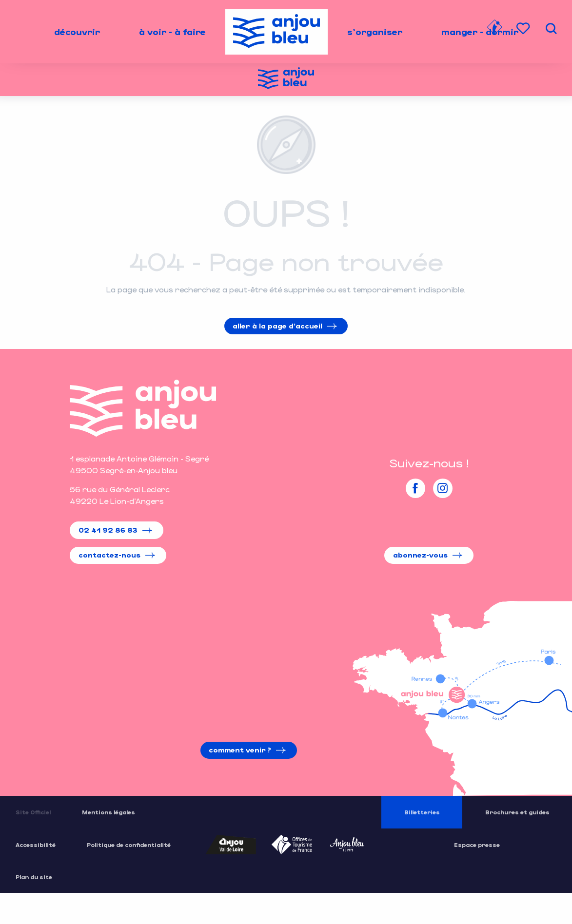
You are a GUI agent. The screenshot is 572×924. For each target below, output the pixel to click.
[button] (551, 29)
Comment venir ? (240, 750)
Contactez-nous (109, 555)
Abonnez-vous (420, 555)
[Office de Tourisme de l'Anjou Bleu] (286, 80)
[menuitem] (77, 32)
